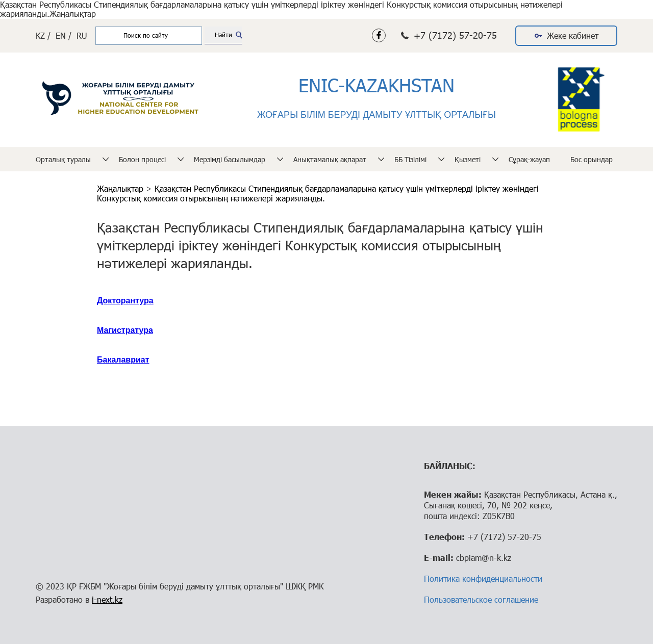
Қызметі (468, 159)
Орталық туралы (63, 159)
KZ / (43, 35)
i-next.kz (107, 599)
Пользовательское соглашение (481, 599)
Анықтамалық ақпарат (330, 159)
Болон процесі (142, 159)
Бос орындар (592, 159)
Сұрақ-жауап (529, 159)
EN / (64, 35)
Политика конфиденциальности (483, 578)
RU (82, 35)
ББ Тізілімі (410, 159)
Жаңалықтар (121, 188)
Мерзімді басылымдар (230, 159)
